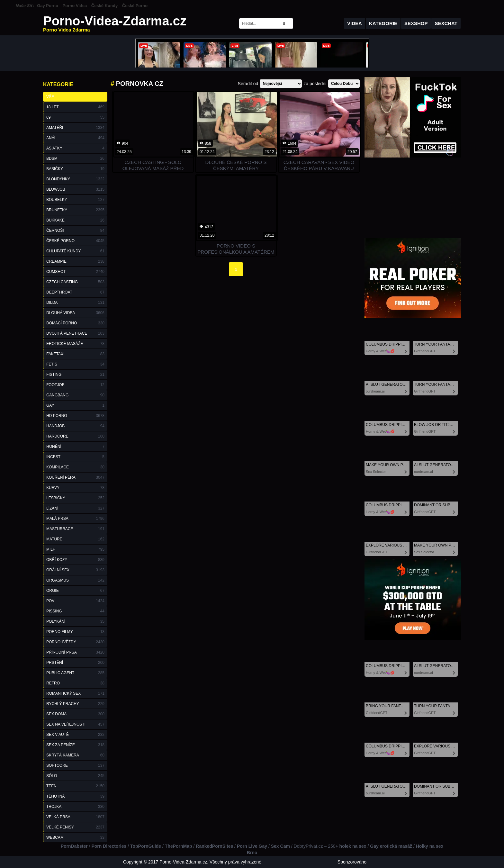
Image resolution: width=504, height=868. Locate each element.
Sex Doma (75, 714)
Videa (355, 23)
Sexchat (446, 23)
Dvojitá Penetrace (75, 333)
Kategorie (383, 23)
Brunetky (75, 210)
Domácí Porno (75, 323)
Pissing (75, 611)
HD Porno (75, 416)
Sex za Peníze (75, 745)
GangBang (75, 395)
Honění (75, 447)
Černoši (75, 231)
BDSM (75, 158)
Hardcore (75, 436)
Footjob (75, 385)
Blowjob (75, 189)
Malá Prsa (75, 519)
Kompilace (75, 467)
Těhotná (75, 796)
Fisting (75, 375)
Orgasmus (75, 580)
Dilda (75, 303)
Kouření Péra (75, 477)
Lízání (75, 508)
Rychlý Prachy (75, 704)
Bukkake (75, 220)
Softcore (75, 765)
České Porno (135, 6)
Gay (75, 405)
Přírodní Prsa (75, 652)
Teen (75, 786)
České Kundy (104, 6)
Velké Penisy (75, 827)
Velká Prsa (75, 817)
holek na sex (353, 846)
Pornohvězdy (75, 642)
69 (75, 117)
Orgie (75, 591)
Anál (75, 138)
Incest (75, 457)
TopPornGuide (146, 846)
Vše (50, 97)
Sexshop (416, 23)
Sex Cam (280, 846)
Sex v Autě (75, 735)
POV (75, 601)
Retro (75, 683)
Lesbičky (75, 498)
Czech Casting (75, 282)
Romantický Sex (75, 693)
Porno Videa (75, 6)
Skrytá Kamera (75, 755)
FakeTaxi (75, 354)
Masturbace (75, 529)
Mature (75, 539)
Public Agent (75, 673)
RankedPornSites (214, 846)
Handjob (75, 426)
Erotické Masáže (75, 344)
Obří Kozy (75, 560)
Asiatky (75, 148)
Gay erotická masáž (391, 846)
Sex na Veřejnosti (75, 724)
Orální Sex (75, 570)
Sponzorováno (352, 862)
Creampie (75, 261)
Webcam (75, 837)
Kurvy (75, 488)
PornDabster (74, 846)
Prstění (75, 663)
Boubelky (75, 200)
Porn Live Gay (252, 846)
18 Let (75, 107)
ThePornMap (179, 846)
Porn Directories (109, 846)
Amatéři (75, 128)
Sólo (75, 776)
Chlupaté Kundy (75, 251)
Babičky (75, 169)
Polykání (75, 621)
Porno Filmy (75, 632)
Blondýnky (75, 179)
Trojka (75, 807)
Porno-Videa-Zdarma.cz (115, 23)
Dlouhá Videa (75, 313)
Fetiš (75, 364)
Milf (75, 549)
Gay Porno (48, 6)
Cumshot (75, 272)
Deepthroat (75, 292)
